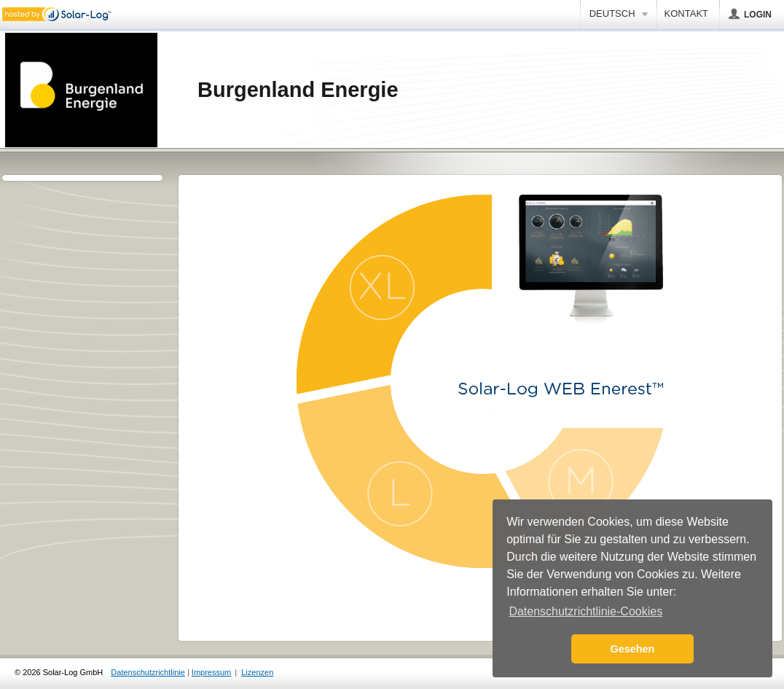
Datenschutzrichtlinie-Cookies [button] (585, 611)
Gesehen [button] (633, 649)
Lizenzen (257, 672)
